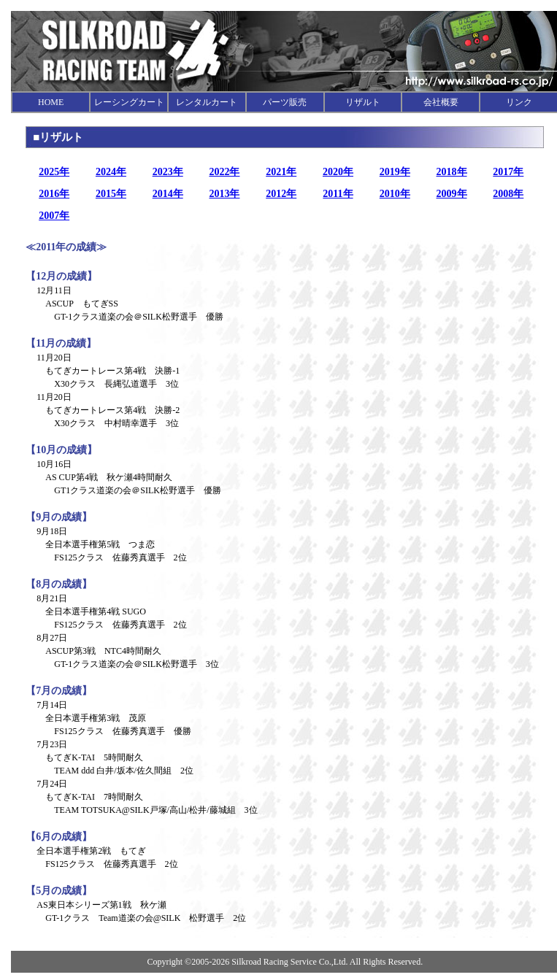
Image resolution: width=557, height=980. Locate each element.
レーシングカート (129, 102)
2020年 (338, 172)
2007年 (54, 216)
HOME (51, 102)
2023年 (168, 172)
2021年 (281, 172)
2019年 (395, 172)
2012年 (281, 194)
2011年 (338, 194)
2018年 (452, 172)
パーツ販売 (285, 102)
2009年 (452, 194)
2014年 (168, 194)
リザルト (363, 102)
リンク (519, 102)
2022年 (224, 172)
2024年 (111, 172)
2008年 (508, 194)
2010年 (395, 194)
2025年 (54, 172)
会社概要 (441, 102)
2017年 (508, 172)
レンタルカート (207, 102)
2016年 (54, 194)
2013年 (224, 194)
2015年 (111, 194)
